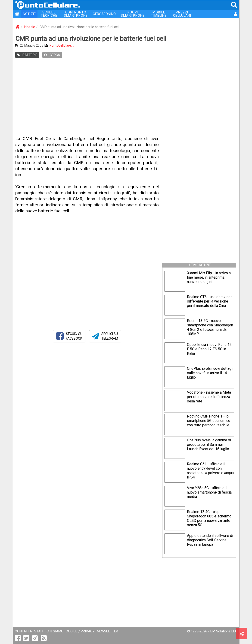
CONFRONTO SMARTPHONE (76, 14)
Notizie (30, 27)
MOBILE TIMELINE (159, 14)
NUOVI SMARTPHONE (133, 14)
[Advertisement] (126, 97)
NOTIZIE (29, 14)
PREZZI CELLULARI (182, 14)
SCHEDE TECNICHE (49, 14)
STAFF (39, 631)
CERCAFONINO (104, 14)
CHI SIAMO (55, 631)
